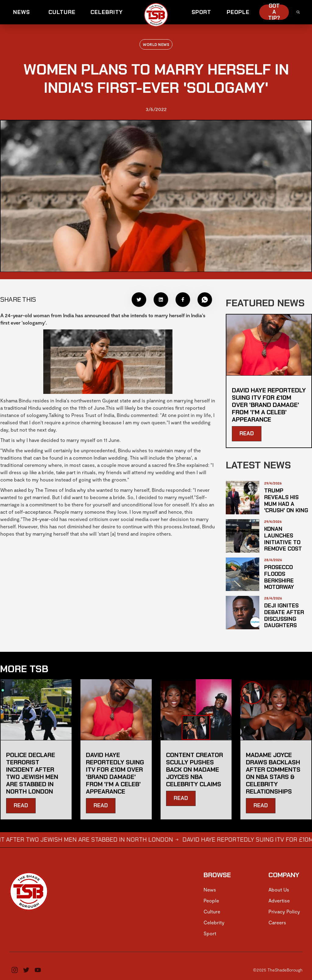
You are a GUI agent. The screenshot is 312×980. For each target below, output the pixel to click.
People (211, 900)
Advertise (279, 900)
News (210, 890)
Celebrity (214, 922)
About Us (279, 890)
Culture (212, 911)
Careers (277, 922)
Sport (210, 933)
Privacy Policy (284, 911)
